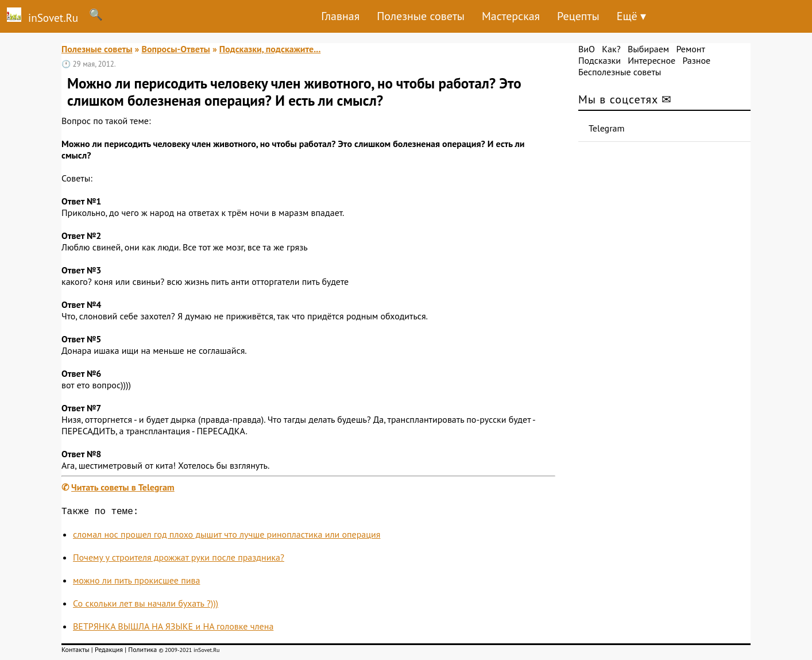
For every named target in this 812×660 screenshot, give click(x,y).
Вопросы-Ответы (175, 49)
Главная (340, 16)
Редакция (109, 652)
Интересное (651, 60)
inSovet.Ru (39, 16)
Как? (611, 49)
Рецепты (578, 16)
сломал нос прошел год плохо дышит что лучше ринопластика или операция (227, 537)
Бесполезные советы (620, 72)
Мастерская (511, 16)
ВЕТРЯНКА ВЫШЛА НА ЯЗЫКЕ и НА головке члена (173, 628)
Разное (696, 60)
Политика (142, 652)
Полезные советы (421, 16)
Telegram (607, 128)
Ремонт (690, 49)
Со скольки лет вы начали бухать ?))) (146, 605)
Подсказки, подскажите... (270, 49)
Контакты (76, 652)
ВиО (587, 49)
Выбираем (648, 49)
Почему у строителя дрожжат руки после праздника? (179, 559)
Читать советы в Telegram (123, 487)
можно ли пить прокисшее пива (136, 582)
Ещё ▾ (631, 16)
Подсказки (600, 60)
